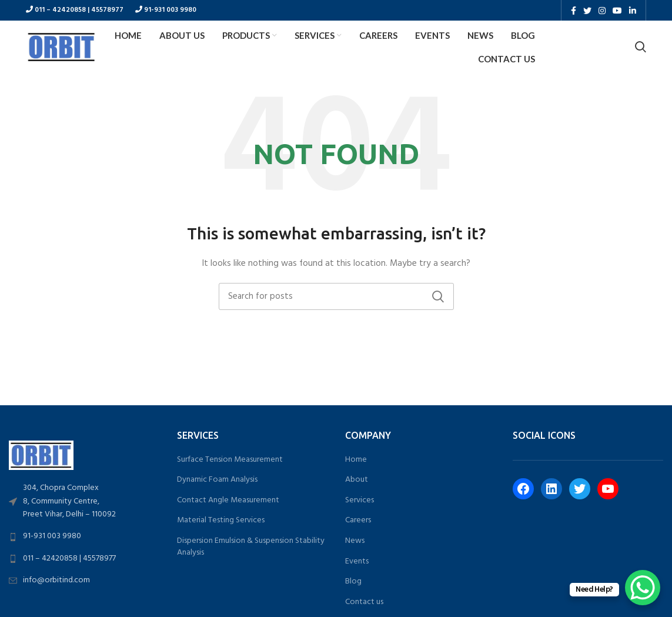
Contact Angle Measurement (228, 501)
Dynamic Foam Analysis (217, 480)
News (355, 541)
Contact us (364, 602)
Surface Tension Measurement (230, 460)
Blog (353, 582)
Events (357, 562)
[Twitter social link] (587, 11)
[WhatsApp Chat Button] (643, 588)
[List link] (84, 502)
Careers (358, 521)
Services (360, 501)
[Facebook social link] (574, 11)
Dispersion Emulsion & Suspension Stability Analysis (251, 547)
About (357, 480)
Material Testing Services (221, 521)
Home (356, 460)
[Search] (641, 47)
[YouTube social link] (617, 11)
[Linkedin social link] (633, 11)
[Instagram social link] (602, 11)
